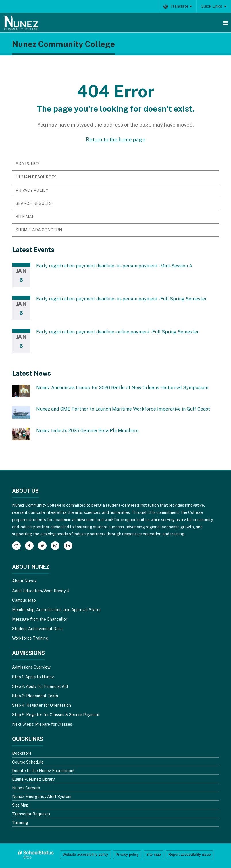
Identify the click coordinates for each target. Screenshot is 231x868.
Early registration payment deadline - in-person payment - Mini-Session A (114, 266)
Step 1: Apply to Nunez (33, 677)
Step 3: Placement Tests (35, 696)
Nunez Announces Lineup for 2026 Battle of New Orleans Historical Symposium (122, 388)
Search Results (34, 203)
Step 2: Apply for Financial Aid (40, 686)
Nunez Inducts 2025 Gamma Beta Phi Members (87, 431)
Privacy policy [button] (127, 855)
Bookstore (22, 753)
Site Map (25, 217)
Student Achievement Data (37, 629)
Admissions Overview (31, 667)
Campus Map (24, 600)
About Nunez (24, 581)
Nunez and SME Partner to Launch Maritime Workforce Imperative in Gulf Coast (123, 409)
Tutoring (20, 823)
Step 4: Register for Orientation (42, 705)
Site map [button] (154, 855)
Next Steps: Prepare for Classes (42, 724)
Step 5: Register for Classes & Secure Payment (56, 715)
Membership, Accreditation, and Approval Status (57, 610)
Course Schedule (28, 762)
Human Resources (36, 177)
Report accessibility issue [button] (190, 855)
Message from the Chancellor (40, 619)
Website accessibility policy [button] (85, 855)
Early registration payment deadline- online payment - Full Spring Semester (118, 332)
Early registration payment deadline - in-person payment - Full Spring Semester (122, 299)
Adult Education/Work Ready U (41, 591)
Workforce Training (30, 638)
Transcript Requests (31, 814)
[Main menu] (225, 23)
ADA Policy (28, 164)
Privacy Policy (32, 190)
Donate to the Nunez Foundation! (43, 771)
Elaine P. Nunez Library (33, 779)
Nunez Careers (26, 788)
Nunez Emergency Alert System (42, 797)
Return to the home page (116, 140)
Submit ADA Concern (39, 230)
